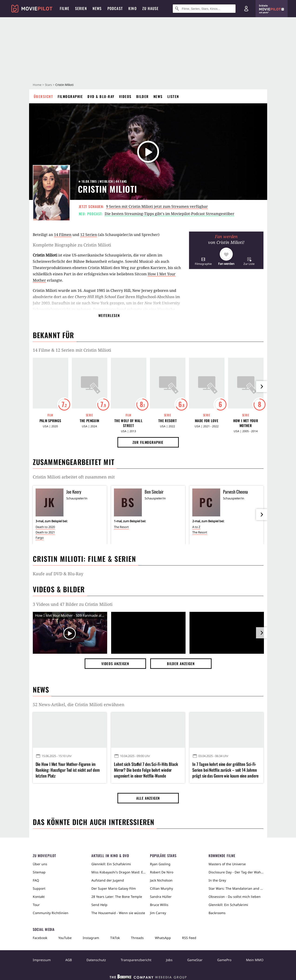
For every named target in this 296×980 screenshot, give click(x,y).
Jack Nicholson (161, 880)
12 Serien (89, 235)
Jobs (169, 960)
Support (39, 888)
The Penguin (89, 421)
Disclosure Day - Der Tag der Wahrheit (236, 872)
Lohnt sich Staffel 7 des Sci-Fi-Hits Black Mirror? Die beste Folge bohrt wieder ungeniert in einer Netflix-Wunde (146, 770)
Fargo (40, 538)
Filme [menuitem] (65, 8)
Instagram (91, 938)
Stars (48, 85)
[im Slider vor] (262, 387)
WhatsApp (163, 938)
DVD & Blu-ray (101, 96)
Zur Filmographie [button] (148, 442)
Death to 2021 (45, 532)
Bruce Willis (159, 905)
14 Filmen (63, 235)
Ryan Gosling (160, 864)
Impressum (42, 960)
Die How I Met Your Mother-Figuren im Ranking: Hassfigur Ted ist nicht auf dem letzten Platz (68, 770)
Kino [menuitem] (133, 8)
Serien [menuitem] (81, 8)
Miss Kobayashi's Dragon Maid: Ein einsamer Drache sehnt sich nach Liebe (119, 872)
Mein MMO (255, 960)
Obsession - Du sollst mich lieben (235, 897)
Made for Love (207, 421)
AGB (69, 960)
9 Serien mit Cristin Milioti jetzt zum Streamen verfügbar (157, 206)
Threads (137, 938)
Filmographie (70, 96)
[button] (203, 261)
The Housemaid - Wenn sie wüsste (118, 913)
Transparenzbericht (136, 960)
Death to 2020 (45, 527)
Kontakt (39, 897)
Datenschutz (96, 960)
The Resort (168, 421)
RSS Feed (189, 938)
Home (37, 85)
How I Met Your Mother (246, 423)
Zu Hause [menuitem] (151, 8)
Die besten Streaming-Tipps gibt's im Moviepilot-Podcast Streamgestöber (170, 214)
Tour (36, 905)
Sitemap (39, 872)
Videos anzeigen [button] (115, 663)
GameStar (195, 960)
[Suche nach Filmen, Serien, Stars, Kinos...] (204, 9)
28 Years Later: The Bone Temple (117, 897)
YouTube (65, 938)
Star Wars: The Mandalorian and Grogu (236, 888)
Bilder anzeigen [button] (181, 663)
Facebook (40, 938)
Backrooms (217, 913)
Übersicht (43, 96)
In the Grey (217, 880)
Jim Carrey (158, 913)
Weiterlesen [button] (109, 315)
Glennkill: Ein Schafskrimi (111, 864)
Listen (173, 96)
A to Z (196, 527)
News (158, 96)
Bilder (143, 96)
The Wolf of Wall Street (128, 423)
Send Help (99, 905)
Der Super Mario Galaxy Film (114, 888)
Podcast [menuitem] (115, 8)
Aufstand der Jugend (108, 880)
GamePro (224, 960)
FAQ (36, 880)
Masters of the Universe (227, 864)
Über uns (40, 864)
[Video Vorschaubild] (70, 634)
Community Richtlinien (51, 913)
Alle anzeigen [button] (148, 798)
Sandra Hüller (161, 897)
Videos (125, 96)
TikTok (115, 938)
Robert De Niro (162, 872)
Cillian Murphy (161, 888)
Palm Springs (50, 421)
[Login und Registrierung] (246, 9)
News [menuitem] (97, 8)
